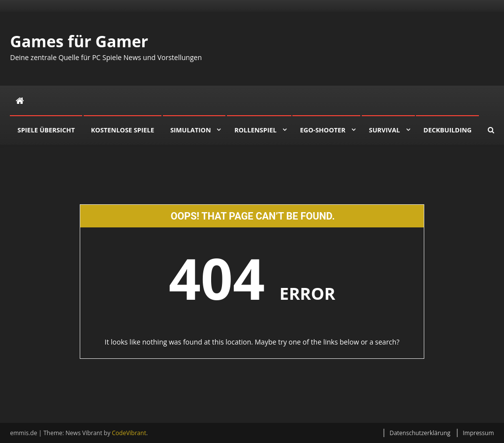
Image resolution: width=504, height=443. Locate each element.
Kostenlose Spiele (123, 130)
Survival (385, 130)
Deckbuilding (447, 130)
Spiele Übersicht (46, 130)
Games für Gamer (79, 41)
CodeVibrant (129, 433)
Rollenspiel (255, 130)
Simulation (191, 130)
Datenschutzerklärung (420, 433)
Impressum (478, 433)
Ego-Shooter (322, 130)
